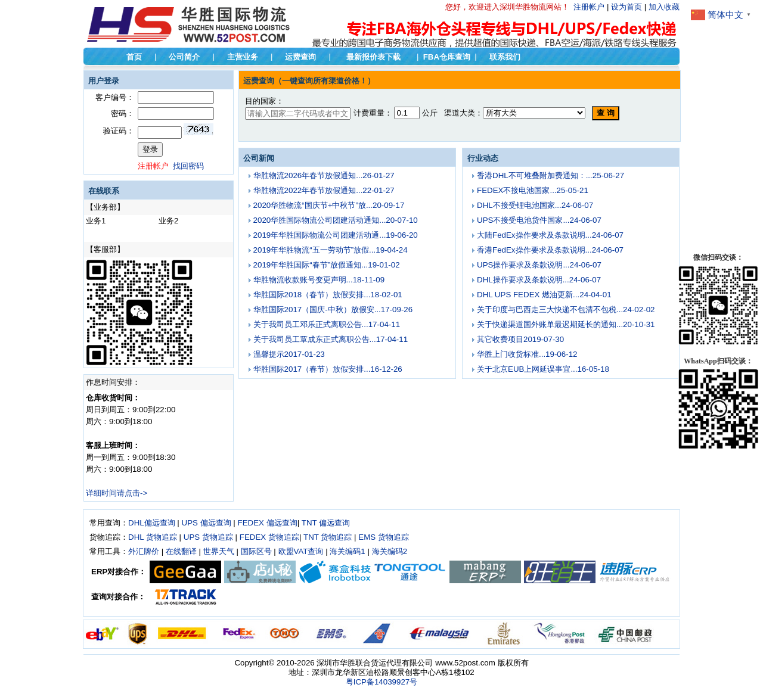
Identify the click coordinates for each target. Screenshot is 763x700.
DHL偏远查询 (152, 523)
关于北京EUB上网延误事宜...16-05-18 (543, 369)
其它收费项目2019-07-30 (520, 339)
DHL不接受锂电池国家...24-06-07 (535, 205)
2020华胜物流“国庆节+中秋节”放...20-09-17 (329, 205)
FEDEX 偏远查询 (268, 523)
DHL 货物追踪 (153, 537)
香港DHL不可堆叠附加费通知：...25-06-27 (550, 175)
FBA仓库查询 (447, 57)
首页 (134, 57)
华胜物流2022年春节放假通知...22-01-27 (324, 190)
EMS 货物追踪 (384, 537)
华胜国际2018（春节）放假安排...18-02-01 (328, 295)
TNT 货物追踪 (328, 537)
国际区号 (256, 551)
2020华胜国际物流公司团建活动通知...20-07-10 (336, 220)
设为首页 (626, 7)
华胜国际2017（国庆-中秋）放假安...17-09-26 (333, 309)
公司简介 (184, 57)
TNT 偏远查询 (326, 523)
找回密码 (188, 166)
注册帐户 (589, 7)
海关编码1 (347, 551)
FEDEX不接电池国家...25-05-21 (533, 190)
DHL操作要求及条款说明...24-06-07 (539, 280)
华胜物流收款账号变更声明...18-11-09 (319, 280)
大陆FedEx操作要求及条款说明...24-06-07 (550, 235)
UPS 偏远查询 (207, 523)
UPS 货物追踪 (208, 537)
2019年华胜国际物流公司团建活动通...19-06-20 (336, 235)
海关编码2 (390, 551)
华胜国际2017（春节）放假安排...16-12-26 (328, 369)
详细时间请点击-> (117, 493)
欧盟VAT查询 (301, 551)
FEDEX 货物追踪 (269, 537)
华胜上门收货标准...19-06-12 (527, 354)
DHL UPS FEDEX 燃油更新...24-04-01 (544, 295)
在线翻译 (181, 551)
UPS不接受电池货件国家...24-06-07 (539, 220)
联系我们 (505, 57)
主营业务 (243, 57)
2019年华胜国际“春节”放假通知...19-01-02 (327, 265)
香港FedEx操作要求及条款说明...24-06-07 (550, 250)
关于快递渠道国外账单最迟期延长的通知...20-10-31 (566, 324)
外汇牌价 (144, 551)
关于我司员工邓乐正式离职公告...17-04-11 (327, 324)
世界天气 (219, 551)
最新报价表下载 (373, 57)
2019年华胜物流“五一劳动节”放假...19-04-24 (331, 250)
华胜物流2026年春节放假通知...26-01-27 (324, 175)
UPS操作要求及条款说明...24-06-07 (539, 265)
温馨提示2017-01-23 (289, 354)
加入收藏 (664, 7)
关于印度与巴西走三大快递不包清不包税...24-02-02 (566, 309)
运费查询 (300, 57)
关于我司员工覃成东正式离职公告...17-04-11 (331, 339)
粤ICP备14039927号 (382, 682)
